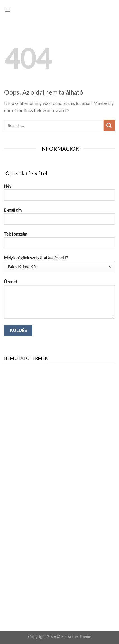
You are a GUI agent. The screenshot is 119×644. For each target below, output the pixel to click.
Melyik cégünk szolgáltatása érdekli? (60, 264)
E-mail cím (60, 218)
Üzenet (60, 301)
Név (60, 195)
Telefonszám (60, 242)
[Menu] (8, 10)
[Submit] (109, 125)
